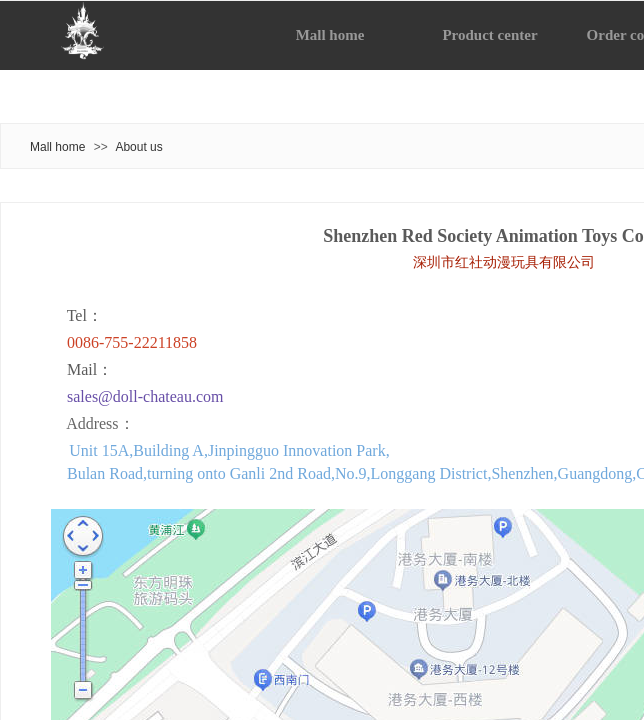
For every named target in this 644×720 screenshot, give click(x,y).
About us (138, 147)
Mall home (57, 147)
